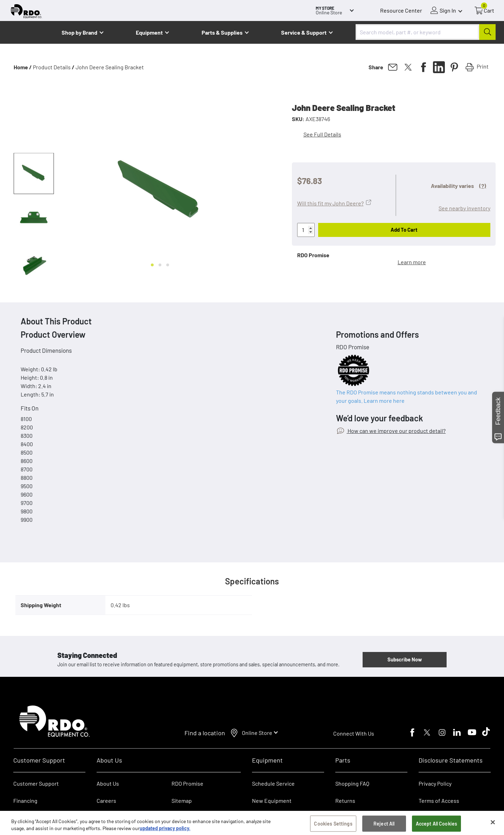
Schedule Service (273, 783)
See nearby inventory (464, 208)
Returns (345, 801)
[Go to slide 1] (152, 265)
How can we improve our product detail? (396, 431)
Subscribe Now (405, 659)
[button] (34, 174)
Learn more (412, 262)
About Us (108, 783)
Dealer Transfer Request (201, 818)
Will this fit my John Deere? (330, 203)
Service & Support (304, 32)
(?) (483, 186)
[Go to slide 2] (160, 265)
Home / (23, 67)
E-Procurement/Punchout (367, 818)
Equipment (149, 32)
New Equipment (272, 801)
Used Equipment (272, 818)
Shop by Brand (79, 32)
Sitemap (182, 801)
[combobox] (426, 32)
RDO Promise (187, 783)
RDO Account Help (36, 818)
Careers (106, 801)
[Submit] (487, 32)
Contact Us (110, 818)
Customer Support (36, 783)
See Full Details (322, 134)
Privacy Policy (435, 783)
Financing (25, 801)
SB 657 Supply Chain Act (448, 818)
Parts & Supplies (222, 32)
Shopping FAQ (352, 783)
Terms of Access (439, 801)
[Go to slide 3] (168, 265)
